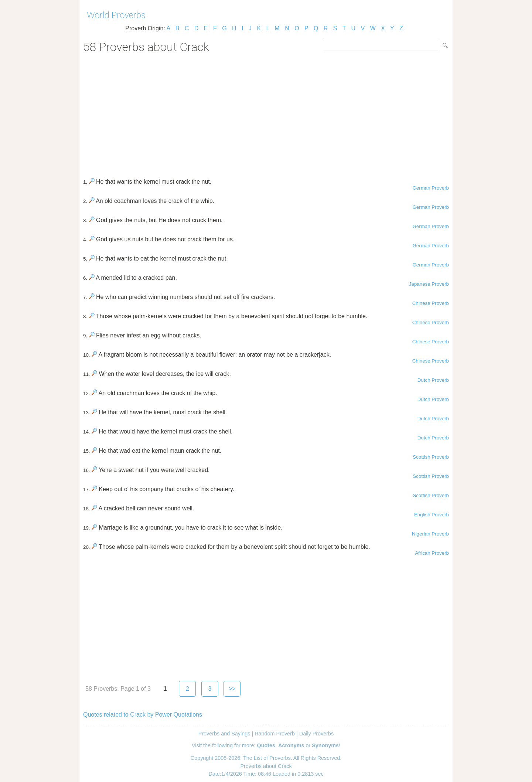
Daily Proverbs (317, 734)
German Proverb (431, 188)
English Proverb (432, 515)
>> (232, 689)
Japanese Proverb (429, 284)
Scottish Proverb (431, 457)
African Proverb (432, 553)
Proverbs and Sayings (224, 734)
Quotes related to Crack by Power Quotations (143, 715)
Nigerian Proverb (430, 534)
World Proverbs (116, 15)
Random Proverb (275, 734)
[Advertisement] (266, 113)
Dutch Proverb (433, 380)
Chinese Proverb (431, 303)
